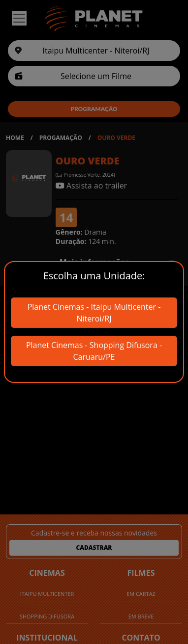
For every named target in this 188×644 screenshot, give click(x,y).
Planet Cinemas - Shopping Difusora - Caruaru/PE (94, 351)
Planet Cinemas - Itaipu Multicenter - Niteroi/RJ (94, 313)
